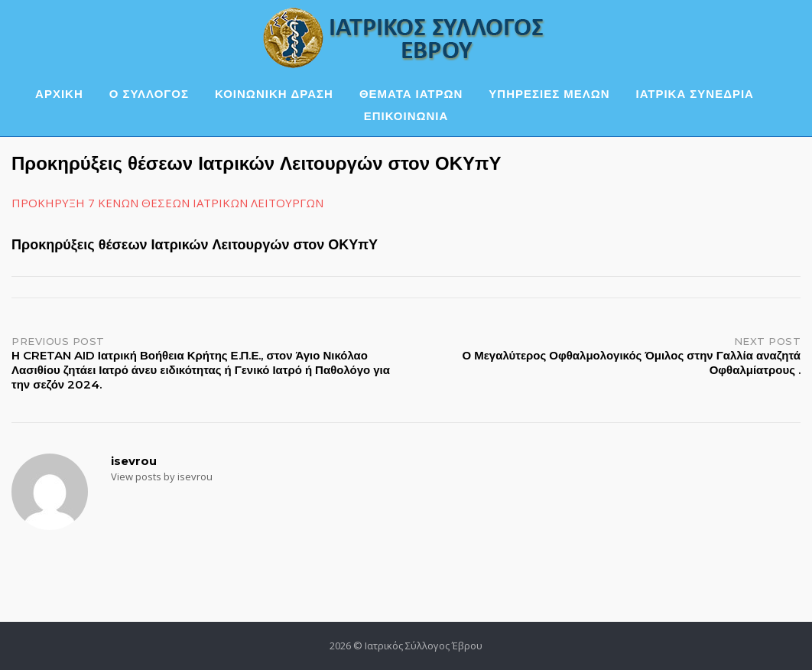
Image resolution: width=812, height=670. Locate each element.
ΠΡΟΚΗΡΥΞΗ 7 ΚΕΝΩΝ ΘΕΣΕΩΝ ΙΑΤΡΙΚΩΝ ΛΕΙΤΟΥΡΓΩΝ (167, 203)
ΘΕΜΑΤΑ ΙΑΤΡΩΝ (411, 94)
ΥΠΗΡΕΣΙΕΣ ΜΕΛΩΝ (549, 94)
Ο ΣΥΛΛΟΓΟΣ (149, 94)
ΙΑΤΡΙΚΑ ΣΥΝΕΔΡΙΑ (695, 94)
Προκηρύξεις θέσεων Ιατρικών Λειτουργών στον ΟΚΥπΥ (195, 245)
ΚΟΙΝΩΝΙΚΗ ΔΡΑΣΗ (274, 94)
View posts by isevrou (162, 476)
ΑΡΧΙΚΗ (59, 94)
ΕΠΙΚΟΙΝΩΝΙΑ (406, 116)
